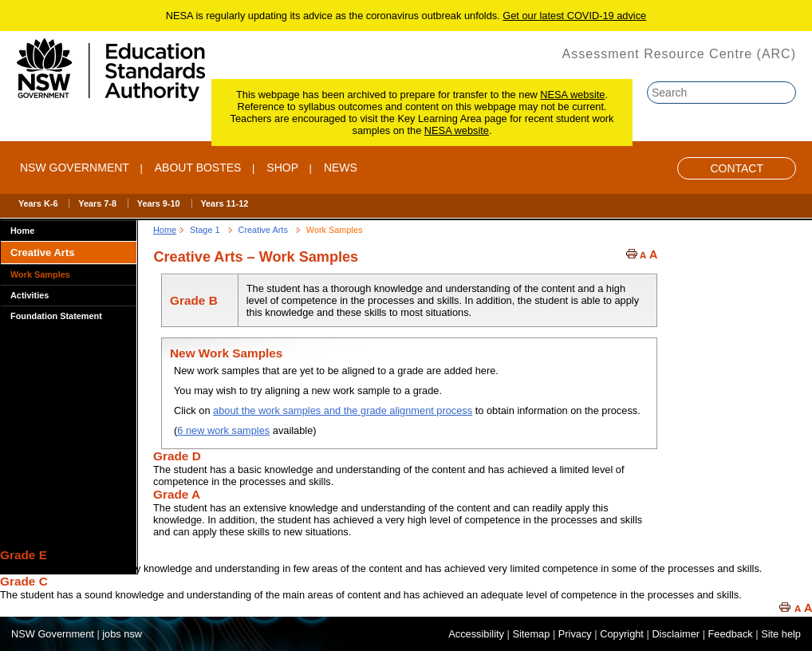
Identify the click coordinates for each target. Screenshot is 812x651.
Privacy (575, 634)
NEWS (341, 168)
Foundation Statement (56, 316)
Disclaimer (676, 634)
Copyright (622, 634)
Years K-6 (38, 203)
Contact (737, 168)
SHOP (282, 168)
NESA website (572, 95)
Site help (781, 634)
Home (22, 231)
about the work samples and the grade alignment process (343, 410)
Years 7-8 (97, 203)
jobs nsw (122, 634)
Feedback (731, 634)
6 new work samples (223, 430)
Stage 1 (205, 230)
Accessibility (476, 634)
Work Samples (40, 274)
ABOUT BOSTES (198, 168)
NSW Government (75, 168)
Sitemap (531, 634)
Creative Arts (42, 253)
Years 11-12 (224, 203)
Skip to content (770, 22)
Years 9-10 (159, 203)
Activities (30, 295)
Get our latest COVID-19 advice (574, 16)
